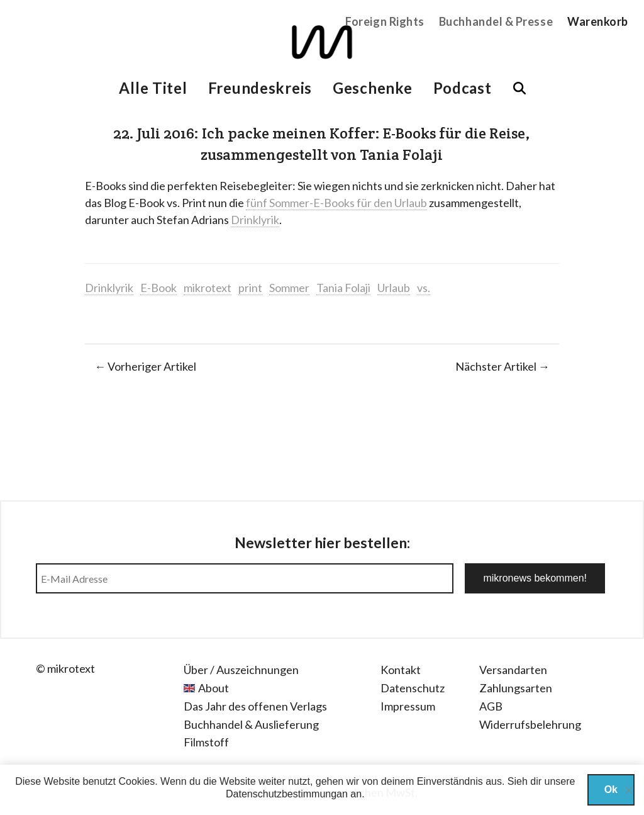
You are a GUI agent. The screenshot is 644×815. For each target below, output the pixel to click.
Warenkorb (598, 21)
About (214, 688)
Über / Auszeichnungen (241, 670)
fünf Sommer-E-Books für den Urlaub (336, 203)
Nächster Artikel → (502, 366)
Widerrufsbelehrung (530, 724)
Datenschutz (413, 688)
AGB (491, 706)
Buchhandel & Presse (496, 21)
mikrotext (208, 288)
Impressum (408, 706)
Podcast (463, 88)
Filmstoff (206, 742)
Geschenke (372, 88)
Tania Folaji (343, 288)
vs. (424, 288)
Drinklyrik (255, 220)
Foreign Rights (385, 21)
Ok (611, 790)
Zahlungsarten (516, 688)
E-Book (158, 288)
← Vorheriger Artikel (145, 366)
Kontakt (401, 670)
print (250, 288)
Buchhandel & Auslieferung (251, 724)
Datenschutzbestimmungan (287, 794)
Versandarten (513, 670)
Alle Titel (153, 88)
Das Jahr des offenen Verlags (255, 706)
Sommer (289, 288)
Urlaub (394, 288)
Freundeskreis (260, 88)
